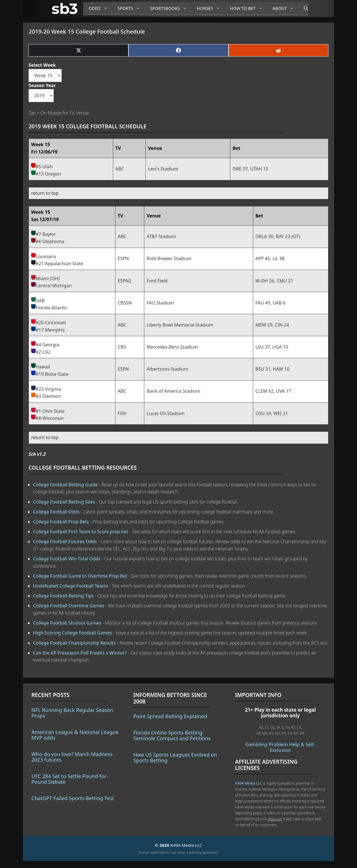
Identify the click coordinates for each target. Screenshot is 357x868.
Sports (131, 8)
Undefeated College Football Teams (71, 586)
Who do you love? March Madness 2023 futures (72, 757)
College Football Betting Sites (64, 502)
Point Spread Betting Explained (170, 716)
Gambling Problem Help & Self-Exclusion (280, 747)
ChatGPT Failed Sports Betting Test (73, 798)
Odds (100, 8)
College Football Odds (56, 512)
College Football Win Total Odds (67, 559)
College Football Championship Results (74, 643)
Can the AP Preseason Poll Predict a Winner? (80, 653)
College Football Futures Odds (65, 541)
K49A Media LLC (249, 783)
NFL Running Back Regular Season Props (72, 713)
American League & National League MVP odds (75, 735)
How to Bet (249, 8)
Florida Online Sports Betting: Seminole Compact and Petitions (172, 735)
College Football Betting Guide (65, 485)
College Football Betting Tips (63, 596)
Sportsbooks (171, 8)
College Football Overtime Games (69, 606)
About (285, 8)
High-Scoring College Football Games (73, 633)
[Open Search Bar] (303, 8)
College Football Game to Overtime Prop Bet (80, 576)
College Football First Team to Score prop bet (81, 532)
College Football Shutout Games (67, 623)
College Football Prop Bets (61, 522)
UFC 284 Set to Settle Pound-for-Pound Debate (70, 779)
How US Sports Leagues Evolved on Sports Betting (175, 757)
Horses (211, 8)
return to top (45, 193)
